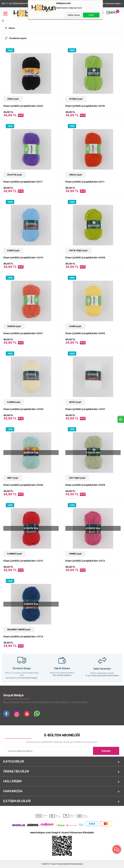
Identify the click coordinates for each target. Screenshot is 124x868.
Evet (91, 15)
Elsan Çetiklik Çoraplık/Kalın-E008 (85, 258)
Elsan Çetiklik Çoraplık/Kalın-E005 (85, 333)
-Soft (44, 864)
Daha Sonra (74, 15)
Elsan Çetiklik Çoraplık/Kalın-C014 (23, 637)
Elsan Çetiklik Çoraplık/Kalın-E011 (85, 182)
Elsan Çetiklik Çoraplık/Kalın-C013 (85, 561)
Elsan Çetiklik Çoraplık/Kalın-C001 (85, 409)
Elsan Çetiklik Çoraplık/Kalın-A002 (23, 106)
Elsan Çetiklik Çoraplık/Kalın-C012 (23, 561)
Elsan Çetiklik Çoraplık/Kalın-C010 (23, 258)
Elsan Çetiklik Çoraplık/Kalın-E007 (23, 333)
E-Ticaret (52, 864)
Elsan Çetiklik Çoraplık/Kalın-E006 (23, 485)
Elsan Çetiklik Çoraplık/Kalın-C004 (23, 409)
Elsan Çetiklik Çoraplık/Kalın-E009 (85, 485)
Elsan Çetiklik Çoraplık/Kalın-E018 (85, 106)
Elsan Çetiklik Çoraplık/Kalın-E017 (23, 182)
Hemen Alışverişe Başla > (110, 4)
